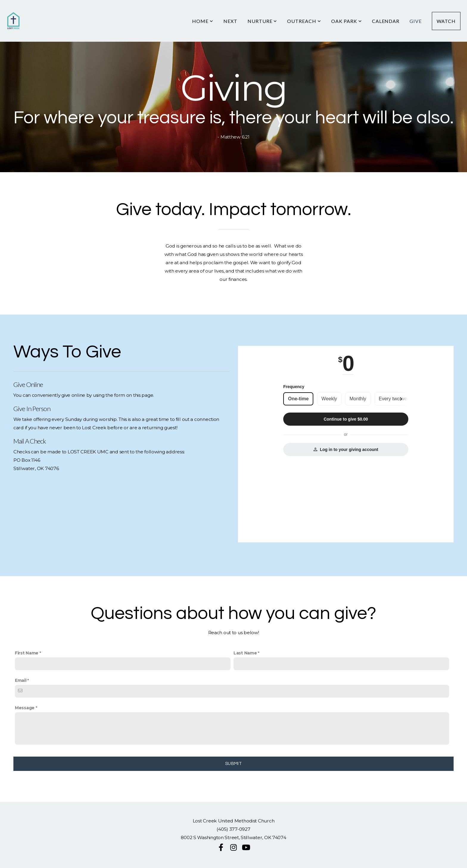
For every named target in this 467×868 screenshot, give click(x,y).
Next (230, 21)
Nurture (262, 21)
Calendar (386, 21)
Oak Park (347, 21)
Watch (446, 21)
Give (416, 21)
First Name (27, 653)
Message (25, 708)
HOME (203, 21)
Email (21, 680)
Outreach (304, 21)
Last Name (245, 653)
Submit (233, 764)
